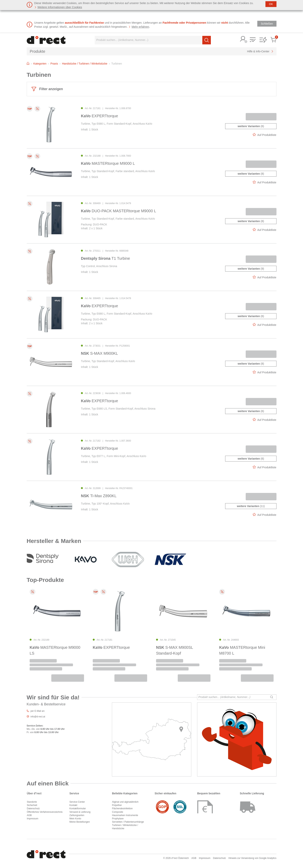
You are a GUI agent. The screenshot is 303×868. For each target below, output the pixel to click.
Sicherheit (32, 805)
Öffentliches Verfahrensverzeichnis (45, 812)
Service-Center (77, 802)
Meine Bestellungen (80, 822)
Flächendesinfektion (122, 808)
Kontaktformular (78, 808)
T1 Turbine (105, 258)
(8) (251, 174)
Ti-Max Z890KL (99, 496)
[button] (243, 39)
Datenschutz (33, 808)
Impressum (33, 819)
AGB (29, 815)
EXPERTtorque (100, 116)
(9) (251, 269)
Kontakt (73, 805)
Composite (118, 812)
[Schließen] (271, 4)
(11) (251, 506)
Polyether (117, 805)
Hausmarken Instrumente (125, 815)
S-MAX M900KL (99, 353)
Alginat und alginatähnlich (125, 802)
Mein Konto (75, 819)
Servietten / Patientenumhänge (128, 822)
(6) (251, 126)
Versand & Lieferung (80, 812)
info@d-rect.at (38, 717)
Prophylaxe (118, 819)
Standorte (32, 802)
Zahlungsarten (77, 815)
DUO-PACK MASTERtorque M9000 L (118, 211)
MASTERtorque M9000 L (108, 163)
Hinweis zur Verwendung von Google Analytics (252, 858)
